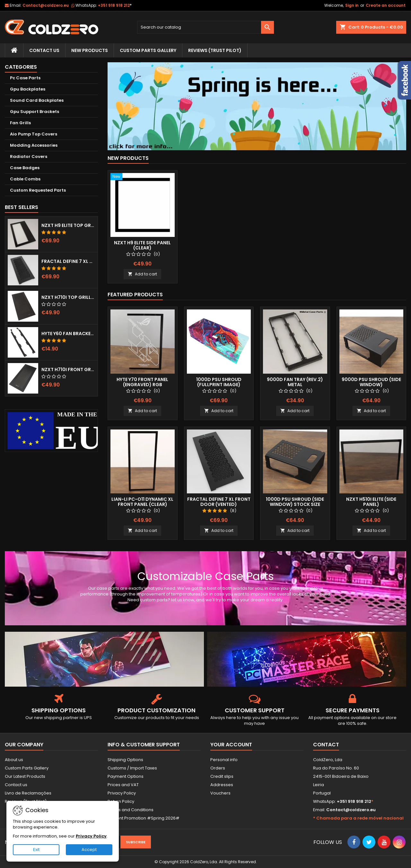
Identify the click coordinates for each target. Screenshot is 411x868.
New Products (90, 50)
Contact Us (44, 50)
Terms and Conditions (131, 810)
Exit (36, 850)
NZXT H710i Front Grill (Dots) (68, 369)
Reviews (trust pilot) (215, 50)
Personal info (224, 760)
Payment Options (126, 776)
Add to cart (142, 274)
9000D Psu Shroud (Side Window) (371, 382)
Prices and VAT (123, 785)
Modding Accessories (34, 145)
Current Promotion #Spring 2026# (144, 818)
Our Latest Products (25, 776)
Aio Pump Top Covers (34, 134)
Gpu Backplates (28, 89)
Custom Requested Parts (38, 190)
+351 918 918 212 (115, 5)
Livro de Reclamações (28, 793)
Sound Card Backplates (37, 100)
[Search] (206, 27)
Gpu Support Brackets (35, 112)
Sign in (352, 5)
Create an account (386, 5)
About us (14, 760)
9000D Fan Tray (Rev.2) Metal (295, 382)
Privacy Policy (122, 793)
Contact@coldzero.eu (46, 5)
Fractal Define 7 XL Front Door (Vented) (68, 261)
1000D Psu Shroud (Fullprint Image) (219, 382)
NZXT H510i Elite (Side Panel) (371, 502)
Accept (89, 850)
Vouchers (220, 793)
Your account (231, 745)
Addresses (222, 785)
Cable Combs (25, 179)
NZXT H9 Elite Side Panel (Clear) (142, 245)
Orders (218, 768)
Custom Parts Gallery (148, 50)
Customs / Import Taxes (132, 768)
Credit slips (222, 776)
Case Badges (25, 168)
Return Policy (121, 801)
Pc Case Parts (25, 78)
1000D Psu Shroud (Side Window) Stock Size (295, 502)
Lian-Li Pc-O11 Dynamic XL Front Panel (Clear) (142, 502)
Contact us (16, 785)
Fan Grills (20, 123)
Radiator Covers (29, 156)
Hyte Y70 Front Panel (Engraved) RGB (142, 382)
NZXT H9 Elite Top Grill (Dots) (68, 225)
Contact (326, 745)
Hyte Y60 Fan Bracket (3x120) (68, 334)
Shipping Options (125, 760)
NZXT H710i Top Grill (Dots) (68, 297)
